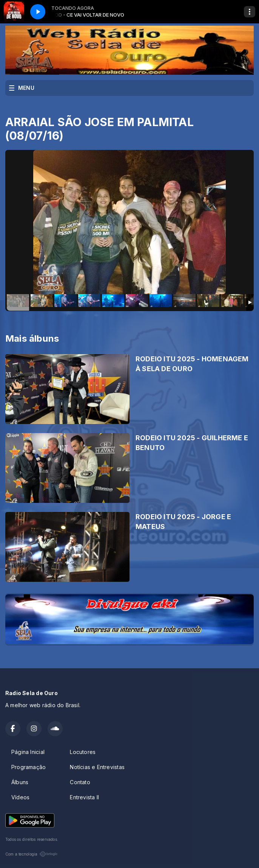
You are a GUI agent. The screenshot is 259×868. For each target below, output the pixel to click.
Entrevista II (84, 797)
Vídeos (20, 797)
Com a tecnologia (32, 854)
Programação (29, 767)
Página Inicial (28, 752)
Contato (80, 782)
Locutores (83, 752)
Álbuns (20, 782)
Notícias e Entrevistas (97, 767)
